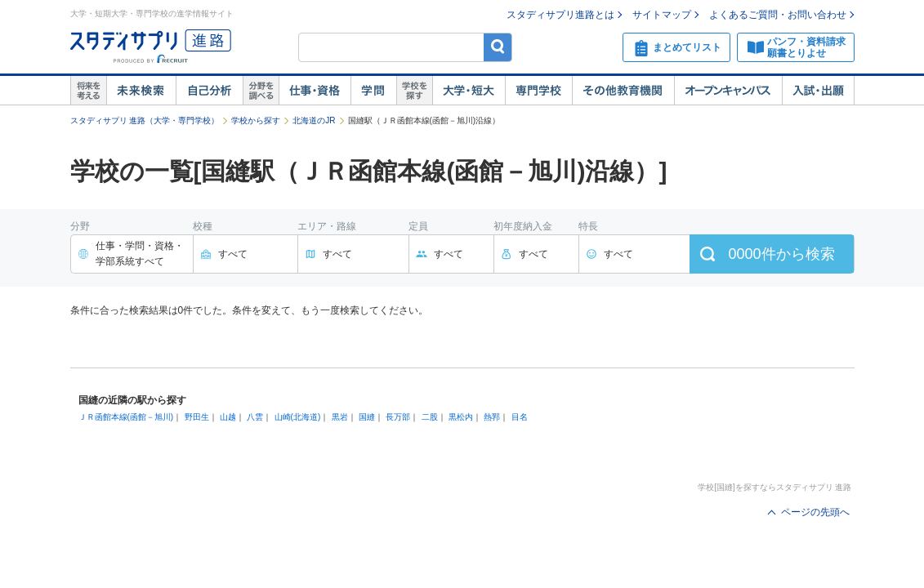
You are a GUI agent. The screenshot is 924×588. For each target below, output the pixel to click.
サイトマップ (662, 15)
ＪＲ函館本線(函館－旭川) (126, 417)
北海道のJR (314, 120)
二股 (430, 417)
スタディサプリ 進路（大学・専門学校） (145, 120)
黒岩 (340, 417)
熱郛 (492, 417)
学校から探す (256, 120)
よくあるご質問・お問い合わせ (778, 15)
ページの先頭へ (815, 512)
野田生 (197, 417)
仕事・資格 (315, 91)
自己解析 (209, 91)
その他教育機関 (623, 91)
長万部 (398, 417)
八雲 (255, 417)
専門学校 (538, 91)
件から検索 (781, 254)
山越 (228, 417)
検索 (498, 47)
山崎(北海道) (298, 417)
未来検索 (141, 91)
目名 (520, 417)
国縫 (367, 417)
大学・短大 (469, 91)
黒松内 (461, 417)
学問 (373, 91)
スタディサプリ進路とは (560, 15)
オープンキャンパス (728, 91)
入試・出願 (818, 91)
